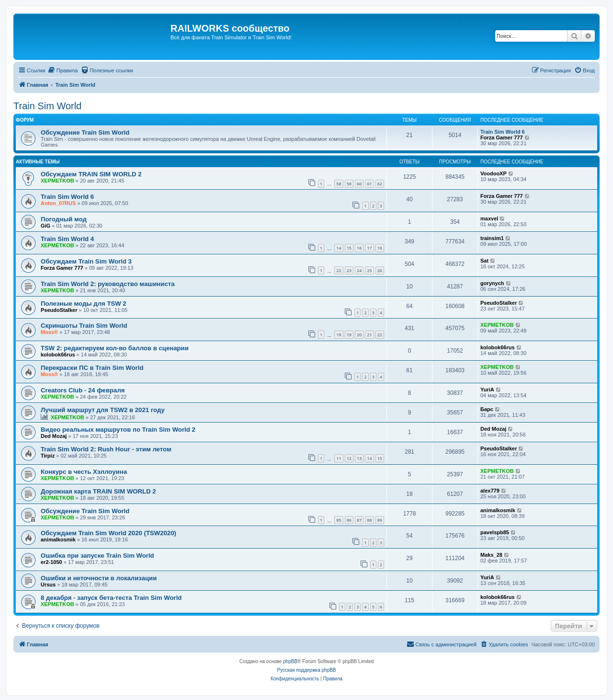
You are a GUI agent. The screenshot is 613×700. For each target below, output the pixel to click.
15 (349, 248)
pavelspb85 (495, 532)
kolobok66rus (58, 355)
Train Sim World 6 (503, 132)
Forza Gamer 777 (502, 138)
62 (380, 184)
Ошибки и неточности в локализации (99, 578)
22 (339, 270)
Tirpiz (48, 456)
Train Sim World (47, 106)
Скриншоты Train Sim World (84, 326)
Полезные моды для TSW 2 (84, 304)
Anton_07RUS (58, 203)
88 (369, 520)
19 (349, 335)
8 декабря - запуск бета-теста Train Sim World (111, 598)
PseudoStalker (59, 310)
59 (349, 184)
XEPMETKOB (57, 181)
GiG (45, 226)
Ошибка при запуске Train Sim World (97, 556)
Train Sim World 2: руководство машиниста (108, 284)
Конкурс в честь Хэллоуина (84, 472)
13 (359, 458)
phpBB (290, 661)
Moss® (49, 332)
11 (339, 458)
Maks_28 (491, 555)
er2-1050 (51, 562)
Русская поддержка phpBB (306, 670)
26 (380, 270)
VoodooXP (494, 173)
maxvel (489, 218)
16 (359, 248)
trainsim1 (492, 238)
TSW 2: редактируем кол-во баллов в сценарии (115, 348)
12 (349, 458)
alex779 (490, 491)
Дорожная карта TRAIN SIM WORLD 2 (98, 491)
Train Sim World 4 (67, 239)
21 (369, 335)
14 (339, 248)
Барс (487, 409)
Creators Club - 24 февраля (83, 390)
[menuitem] (63, 70)
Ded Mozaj (54, 436)
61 (369, 184)
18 (380, 248)
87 (359, 520)
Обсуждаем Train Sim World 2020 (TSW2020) (108, 533)
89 (380, 520)
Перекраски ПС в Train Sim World (92, 368)
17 (369, 248)
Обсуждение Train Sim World (85, 132)
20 (359, 335)
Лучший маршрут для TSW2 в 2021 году (103, 410)
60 (359, 184)
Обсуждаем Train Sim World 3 (86, 261)
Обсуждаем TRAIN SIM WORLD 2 (91, 174)
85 (339, 520)
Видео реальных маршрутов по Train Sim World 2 (118, 430)
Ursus (48, 585)
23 (349, 270)
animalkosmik (498, 510)
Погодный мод (64, 219)
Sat (484, 261)
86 (349, 520)
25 (369, 270)
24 (359, 270)
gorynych (492, 283)
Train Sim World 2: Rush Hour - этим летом (106, 449)
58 (339, 184)
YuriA (487, 390)
